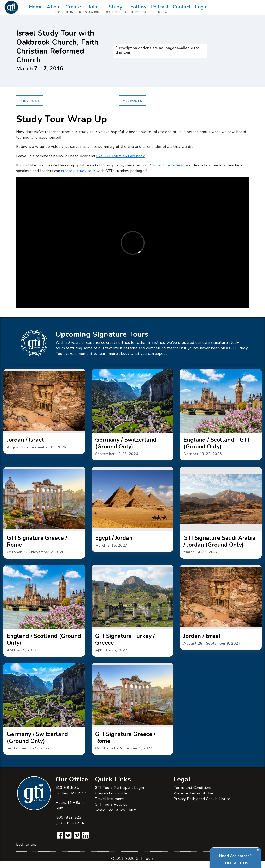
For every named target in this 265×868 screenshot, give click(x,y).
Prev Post (30, 101)
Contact (182, 9)
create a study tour (78, 171)
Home (36, 9)
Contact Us (235, 863)
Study (115, 9)
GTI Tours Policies (111, 811)
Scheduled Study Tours (116, 816)
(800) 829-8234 (70, 824)
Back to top (26, 851)
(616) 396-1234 (70, 829)
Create (73, 9)
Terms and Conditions (193, 794)
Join (93, 9)
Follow (138, 9)
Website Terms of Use (193, 800)
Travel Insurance (109, 805)
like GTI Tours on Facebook (120, 156)
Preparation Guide (111, 800)
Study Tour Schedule (169, 165)
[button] (44, 412)
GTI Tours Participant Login (119, 794)
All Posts (132, 101)
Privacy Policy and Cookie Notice (202, 805)
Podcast (160, 9)
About (54, 9)
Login (201, 9)
